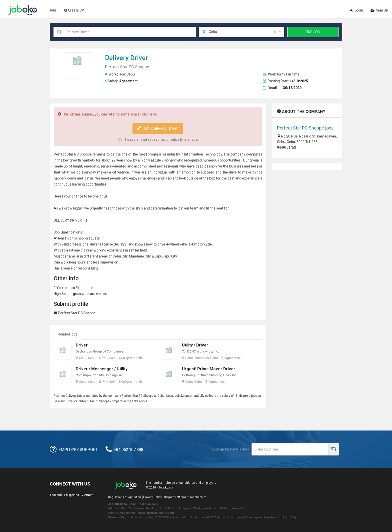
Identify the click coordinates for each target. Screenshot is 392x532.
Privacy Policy (152, 497)
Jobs (53, 10)
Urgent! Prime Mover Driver (209, 369)
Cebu (131, 74)
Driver (82, 345)
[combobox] (241, 32)
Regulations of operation (125, 497)
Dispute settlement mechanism (185, 497)
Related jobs (67, 334)
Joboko (23, 10)
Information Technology (203, 154)
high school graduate (83, 238)
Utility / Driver (195, 345)
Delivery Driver (126, 58)
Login (356, 10)
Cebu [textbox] (242, 32)
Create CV (74, 10)
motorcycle (203, 244)
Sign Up (379, 10)
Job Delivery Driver (158, 128)
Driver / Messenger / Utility (102, 369)
